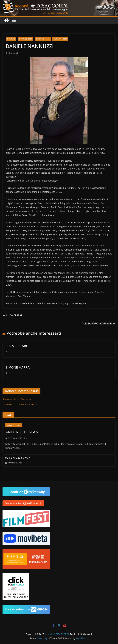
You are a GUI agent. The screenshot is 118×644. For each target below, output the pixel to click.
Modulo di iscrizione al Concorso (20, 404)
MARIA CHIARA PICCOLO (18, 458)
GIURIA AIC (11, 39)
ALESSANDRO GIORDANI (99, 324)
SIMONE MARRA (18, 367)
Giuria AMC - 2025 (14, 425)
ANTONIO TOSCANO (23, 432)
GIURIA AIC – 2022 (43, 39)
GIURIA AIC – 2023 (60, 39)
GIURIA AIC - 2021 (25, 39)
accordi (15, 53)
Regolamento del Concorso (17, 399)
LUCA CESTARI (13, 315)
